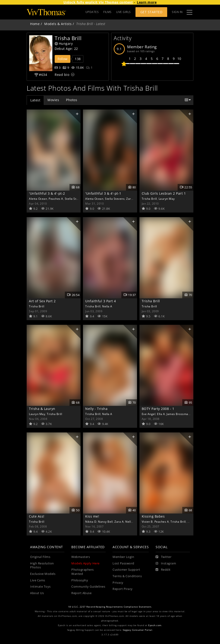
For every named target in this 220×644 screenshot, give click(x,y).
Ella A (161, 414)
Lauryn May (167, 199)
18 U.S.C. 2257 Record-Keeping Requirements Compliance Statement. (110, 607)
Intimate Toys (40, 587)
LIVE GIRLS (124, 12)
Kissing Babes (153, 516)
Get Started (151, 12)
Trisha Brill (149, 199)
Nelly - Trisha (96, 409)
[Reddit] (163, 570)
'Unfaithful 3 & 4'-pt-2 (47, 193)
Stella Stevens (75, 199)
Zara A (131, 199)
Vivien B (147, 522)
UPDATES (92, 12)
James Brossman (178, 414)
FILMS (107, 12)
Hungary (64, 43)
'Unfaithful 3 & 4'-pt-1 (103, 193)
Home (35, 24)
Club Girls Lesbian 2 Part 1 (164, 193)
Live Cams (38, 580)
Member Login (123, 557)
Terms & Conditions (127, 576)
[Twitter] (163, 557)
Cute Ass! (37, 516)
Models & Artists (58, 24)
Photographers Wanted (83, 572)
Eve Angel (149, 414)
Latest (35, 100)
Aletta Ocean (38, 199)
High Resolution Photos (42, 565)
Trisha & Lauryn (42, 409)
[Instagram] (166, 563)
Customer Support (126, 570)
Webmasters (81, 557)
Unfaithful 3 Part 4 (101, 301)
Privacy (118, 583)
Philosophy (80, 580)
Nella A (107, 306)
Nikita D (91, 522)
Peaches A (56, 199)
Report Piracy (123, 589)
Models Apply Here (85, 563)
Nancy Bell (105, 522)
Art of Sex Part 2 (42, 301)
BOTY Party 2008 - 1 (158, 409)
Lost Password (123, 563)
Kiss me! (92, 516)
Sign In (177, 12)
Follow (63, 59)
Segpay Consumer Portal (137, 630)
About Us (37, 593)
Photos (72, 100)
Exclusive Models (43, 574)
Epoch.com (155, 625)
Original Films (40, 557)
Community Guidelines (88, 587)
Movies (53, 100)
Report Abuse (81, 593)
